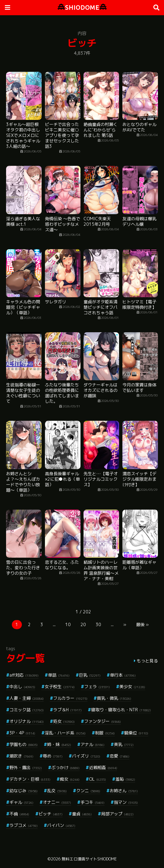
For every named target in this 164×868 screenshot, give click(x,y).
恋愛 (120, 756)
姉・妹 (59, 744)
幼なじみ (24, 791)
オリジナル (27, 721)
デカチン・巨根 (30, 779)
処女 (64, 721)
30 (98, 624)
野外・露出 (26, 767)
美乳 (124, 744)
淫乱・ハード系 (65, 733)
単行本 (123, 675)
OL (97, 779)
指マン (126, 802)
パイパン (61, 825)
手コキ (92, 802)
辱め (53, 756)
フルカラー (70, 698)
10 (68, 624)
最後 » (142, 624)
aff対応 (24, 675)
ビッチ (51, 814)
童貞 (82, 814)
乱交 (57, 791)
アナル (92, 744)
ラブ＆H (67, 710)
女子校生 (60, 687)
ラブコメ (24, 825)
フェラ (97, 687)
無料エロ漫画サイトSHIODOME (89, 859)
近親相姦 (103, 767)
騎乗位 (136, 733)
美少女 (132, 687)
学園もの (24, 744)
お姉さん (124, 791)
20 (83, 624)
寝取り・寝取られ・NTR (121, 710)
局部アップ (117, 814)
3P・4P (22, 733)
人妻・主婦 (27, 698)
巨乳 (90, 675)
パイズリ (86, 756)
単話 (59, 675)
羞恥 (125, 779)
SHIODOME (82, 7)
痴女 (70, 779)
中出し (22, 687)
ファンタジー (102, 721)
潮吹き (21, 756)
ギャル (21, 802)
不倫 (19, 814)
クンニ (88, 791)
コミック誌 (27, 710)
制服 (105, 733)
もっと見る (147, 661)
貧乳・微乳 (114, 698)
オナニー (57, 802)
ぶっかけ (65, 767)
